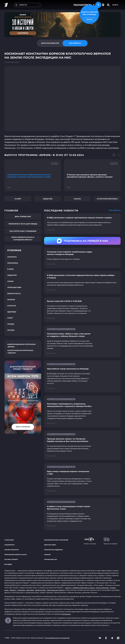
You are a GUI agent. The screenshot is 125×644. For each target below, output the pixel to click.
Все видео (8, 564)
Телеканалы (66, 614)
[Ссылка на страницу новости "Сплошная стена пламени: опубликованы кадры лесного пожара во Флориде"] (82, 258)
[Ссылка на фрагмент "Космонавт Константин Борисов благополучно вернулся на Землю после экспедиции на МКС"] (33, 175)
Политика (12, 257)
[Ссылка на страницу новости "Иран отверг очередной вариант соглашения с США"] (82, 479)
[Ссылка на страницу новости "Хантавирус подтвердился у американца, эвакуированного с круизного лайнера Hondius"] (82, 411)
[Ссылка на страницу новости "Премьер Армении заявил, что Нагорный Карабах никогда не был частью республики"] (82, 445)
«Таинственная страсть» (56, 590)
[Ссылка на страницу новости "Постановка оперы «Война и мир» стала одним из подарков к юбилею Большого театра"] (82, 341)
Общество (48, 199)
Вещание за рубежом (111, 541)
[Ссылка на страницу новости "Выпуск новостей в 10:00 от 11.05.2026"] (82, 310)
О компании (9, 540)
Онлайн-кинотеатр (12, 550)
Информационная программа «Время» (21, 345)
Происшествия (14, 287)
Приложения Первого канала (16, 555)
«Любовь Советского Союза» (83, 588)
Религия (11, 300)
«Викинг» (13, 590)
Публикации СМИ (50, 559)
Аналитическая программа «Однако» (20, 352)
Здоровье (12, 312)
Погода (11, 324)
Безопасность (14, 293)
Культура (12, 306)
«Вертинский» (40, 590)
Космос (77, 199)
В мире (18, 199)
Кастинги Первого (11, 559)
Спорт (10, 318)
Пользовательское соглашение (56, 540)
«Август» (68, 588)
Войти (115, 5)
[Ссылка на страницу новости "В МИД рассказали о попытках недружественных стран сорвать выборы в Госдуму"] (82, 283)
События (47, 555)
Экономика (13, 263)
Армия (10, 281)
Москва (11, 330)
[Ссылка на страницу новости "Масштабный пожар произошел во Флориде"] (82, 376)
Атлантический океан (107, 199)
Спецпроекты (9, 545)
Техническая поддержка (53, 550)
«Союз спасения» (102, 588)
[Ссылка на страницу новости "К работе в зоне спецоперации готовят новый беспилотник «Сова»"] (82, 514)
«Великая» (30, 590)
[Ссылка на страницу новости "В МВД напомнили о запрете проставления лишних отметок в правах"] (82, 224)
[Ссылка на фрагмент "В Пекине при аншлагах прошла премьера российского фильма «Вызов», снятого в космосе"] (92, 175)
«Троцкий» (21, 590)
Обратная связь (50, 545)
